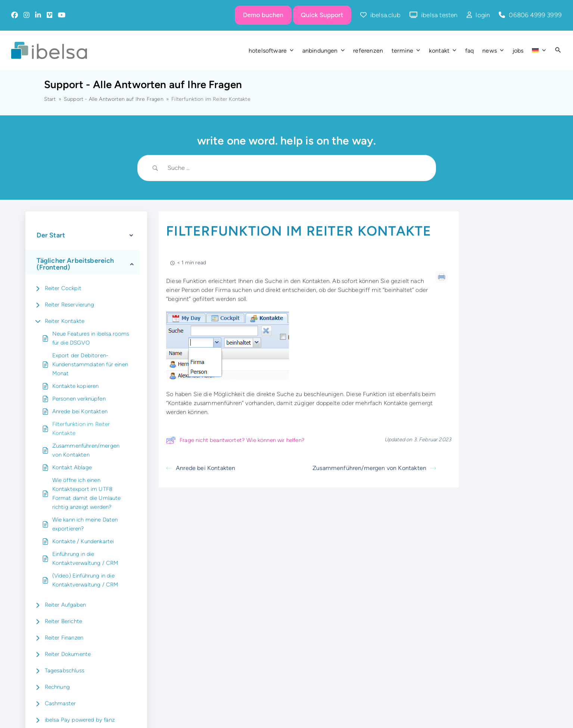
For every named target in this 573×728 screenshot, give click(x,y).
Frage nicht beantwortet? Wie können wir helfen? (235, 440)
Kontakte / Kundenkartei (83, 541)
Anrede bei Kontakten (80, 411)
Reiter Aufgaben (66, 605)
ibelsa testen (439, 15)
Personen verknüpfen (79, 399)
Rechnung (57, 687)
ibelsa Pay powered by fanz (80, 720)
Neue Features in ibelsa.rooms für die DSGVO (91, 338)
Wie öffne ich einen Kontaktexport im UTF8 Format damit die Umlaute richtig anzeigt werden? (87, 494)
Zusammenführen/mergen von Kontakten (86, 450)
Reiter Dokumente (68, 654)
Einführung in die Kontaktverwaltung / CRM (85, 559)
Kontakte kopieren (76, 386)
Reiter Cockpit (63, 288)
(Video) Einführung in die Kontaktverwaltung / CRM (85, 580)
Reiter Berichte (64, 621)
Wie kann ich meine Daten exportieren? (85, 524)
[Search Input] (296, 168)
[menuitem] (539, 50)
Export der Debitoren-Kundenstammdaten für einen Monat (90, 364)
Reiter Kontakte (65, 321)
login (483, 15)
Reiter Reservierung (69, 305)
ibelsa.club (385, 15)
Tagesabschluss (65, 671)
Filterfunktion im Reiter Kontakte (81, 429)
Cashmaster (60, 703)
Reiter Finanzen (64, 638)
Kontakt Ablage (72, 467)
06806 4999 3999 (535, 15)
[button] (558, 50)
